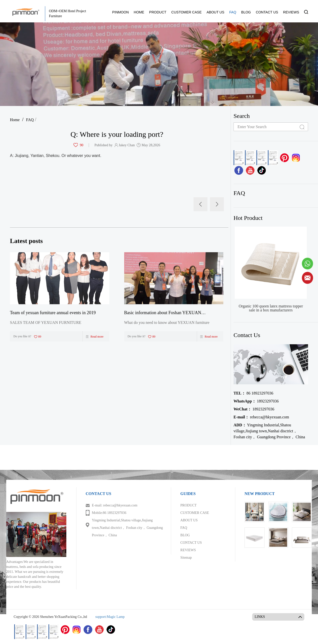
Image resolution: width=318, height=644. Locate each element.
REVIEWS (291, 12)
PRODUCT (158, 12)
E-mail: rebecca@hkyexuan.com (115, 505)
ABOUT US (215, 12)
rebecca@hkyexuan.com (261, 417)
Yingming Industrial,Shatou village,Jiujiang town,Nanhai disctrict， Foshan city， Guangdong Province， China (269, 431)
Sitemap (186, 558)
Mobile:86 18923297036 (109, 513)
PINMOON (120, 12)
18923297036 (256, 401)
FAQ (233, 12)
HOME (139, 12)
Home (15, 120)
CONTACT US (267, 12)
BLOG (246, 12)
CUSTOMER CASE (187, 12)
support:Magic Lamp (110, 617)
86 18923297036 (253, 393)
